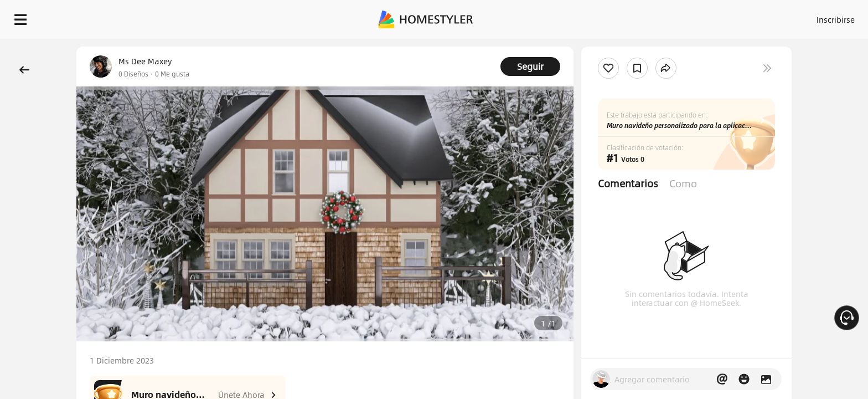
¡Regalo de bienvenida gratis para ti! (609, 47)
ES (736, 17)
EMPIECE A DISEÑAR (809, 17)
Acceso (652, 17)
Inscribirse (696, 17)
